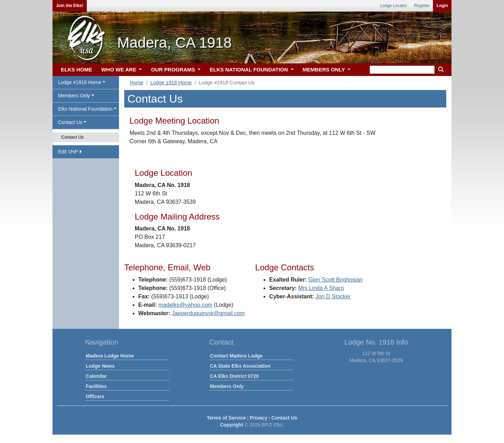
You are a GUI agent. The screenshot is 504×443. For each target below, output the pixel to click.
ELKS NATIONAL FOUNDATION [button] (250, 70)
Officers (95, 396)
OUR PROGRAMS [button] (174, 70)
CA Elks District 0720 (234, 376)
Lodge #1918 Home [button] (80, 82)
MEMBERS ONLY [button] (325, 70)
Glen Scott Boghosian (335, 280)
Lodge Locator (394, 6)
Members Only (227, 386)
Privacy (259, 418)
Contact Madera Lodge (236, 356)
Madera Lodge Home (110, 356)
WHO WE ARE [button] (119, 70)
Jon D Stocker (333, 296)
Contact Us (72, 137)
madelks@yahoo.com (185, 305)
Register (422, 6)
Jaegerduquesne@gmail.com (208, 313)
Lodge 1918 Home (171, 83)
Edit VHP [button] (70, 152)
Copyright (231, 425)
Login (442, 6)
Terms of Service (226, 418)
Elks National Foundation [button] (85, 109)
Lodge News (100, 366)
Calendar (96, 376)
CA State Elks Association (240, 366)
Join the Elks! (70, 6)
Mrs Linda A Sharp (321, 288)
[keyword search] (402, 70)
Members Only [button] (74, 96)
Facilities (96, 386)
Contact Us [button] (70, 122)
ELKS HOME (76, 70)
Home (136, 83)
